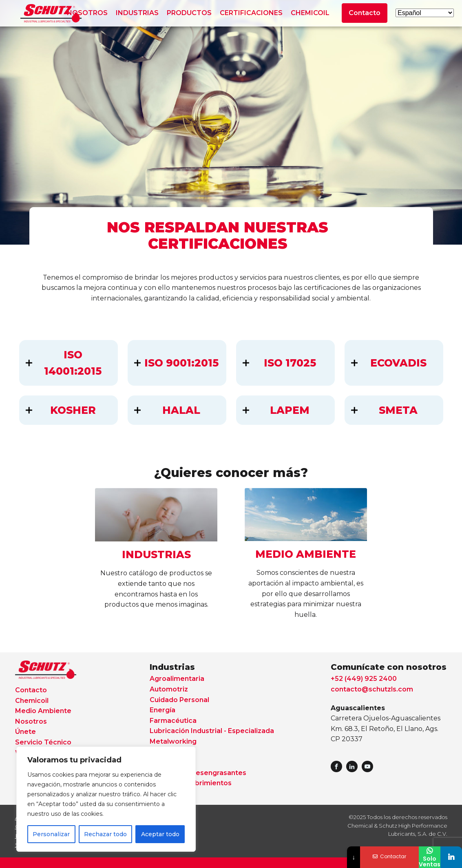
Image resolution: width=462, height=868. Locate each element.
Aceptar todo (160, 834)
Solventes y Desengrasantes (198, 773)
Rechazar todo (105, 834)
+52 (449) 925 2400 (364, 679)
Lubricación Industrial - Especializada (212, 731)
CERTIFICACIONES (251, 13)
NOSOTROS (87, 13)
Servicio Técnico (43, 742)
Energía (162, 710)
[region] (106, 799)
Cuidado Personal (179, 700)
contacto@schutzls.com (372, 689)
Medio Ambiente (43, 711)
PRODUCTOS (189, 13)
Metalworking (173, 741)
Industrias (172, 667)
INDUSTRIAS (137, 13)
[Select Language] (425, 13)
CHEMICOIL (310, 13)
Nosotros (31, 721)
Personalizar (51, 834)
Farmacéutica (173, 721)
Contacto (365, 13)
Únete (25, 732)
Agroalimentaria (177, 679)
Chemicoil (32, 701)
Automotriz (169, 689)
